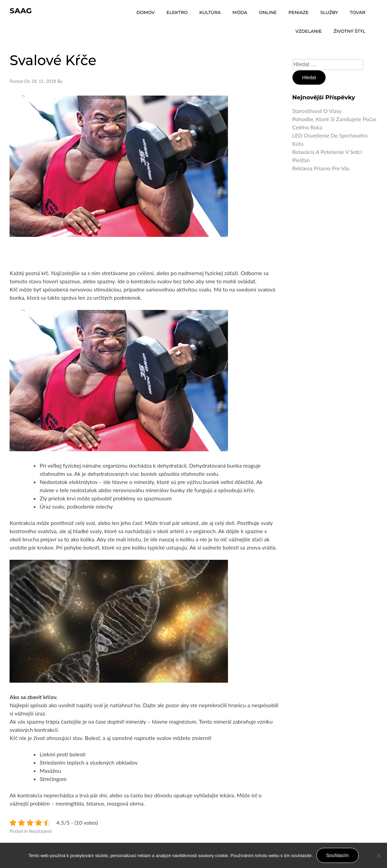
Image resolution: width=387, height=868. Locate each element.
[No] (378, 855)
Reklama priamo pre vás (321, 168)
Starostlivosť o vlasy (317, 111)
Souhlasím (338, 855)
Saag (21, 11)
